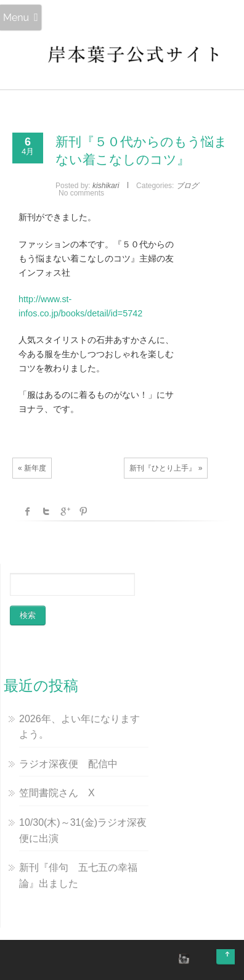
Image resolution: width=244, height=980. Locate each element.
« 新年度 (32, 468)
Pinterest (83, 511)
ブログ (187, 186)
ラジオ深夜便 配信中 (68, 764)
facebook (28, 511)
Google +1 (65, 511)
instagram (182, 958)
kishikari (106, 186)
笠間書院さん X (57, 793)
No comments (81, 193)
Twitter (46, 511)
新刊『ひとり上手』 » (166, 468)
